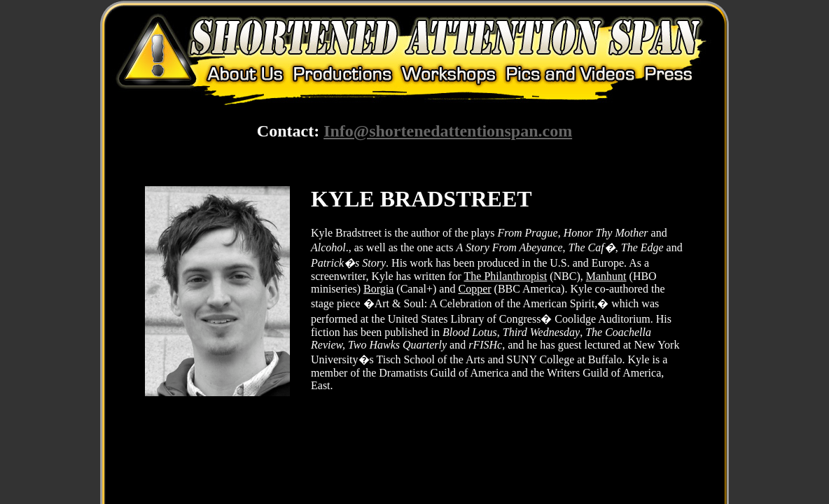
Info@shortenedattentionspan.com (448, 131)
